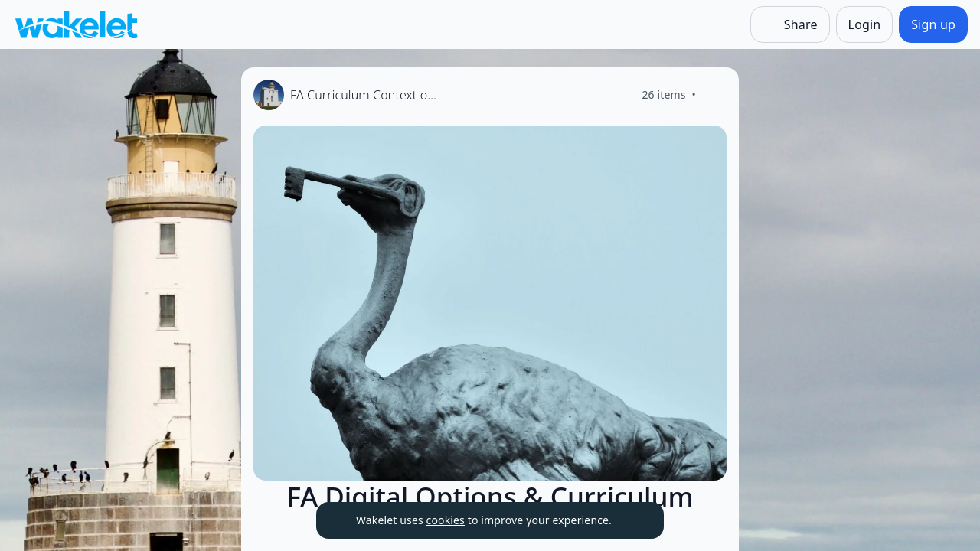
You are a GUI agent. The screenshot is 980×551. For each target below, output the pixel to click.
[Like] (714, 95)
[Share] (790, 24)
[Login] (865, 24)
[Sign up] (933, 24)
